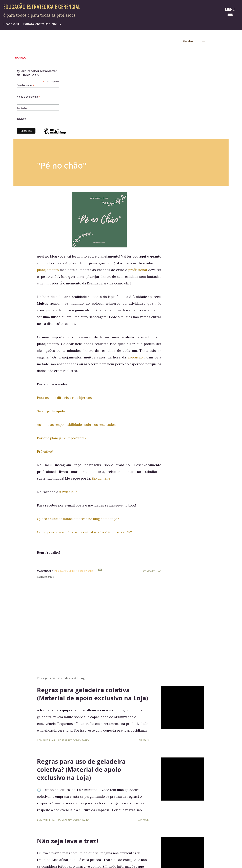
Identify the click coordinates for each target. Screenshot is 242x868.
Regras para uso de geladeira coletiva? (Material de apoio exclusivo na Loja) (81, 770)
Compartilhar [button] (152, 571)
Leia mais (143, 740)
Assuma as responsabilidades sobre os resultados (76, 424)
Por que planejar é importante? (62, 438)
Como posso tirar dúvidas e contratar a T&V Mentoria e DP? (84, 532)
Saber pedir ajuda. (51, 411)
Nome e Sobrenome (28, 97)
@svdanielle (101, 478)
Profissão (23, 108)
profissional (138, 270)
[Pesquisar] (188, 41)
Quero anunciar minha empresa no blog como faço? (78, 519)
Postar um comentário (74, 740)
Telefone (21, 119)
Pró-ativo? (45, 451)
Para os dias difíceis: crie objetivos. (65, 398)
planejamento (48, 270)
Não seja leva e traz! (67, 841)
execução (136, 357)
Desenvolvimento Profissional (75, 571)
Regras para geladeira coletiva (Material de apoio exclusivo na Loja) (93, 694)
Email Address (25, 85)
